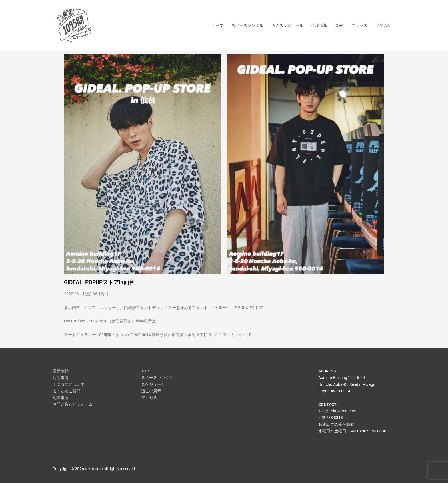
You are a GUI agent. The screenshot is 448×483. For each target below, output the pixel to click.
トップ (217, 25)
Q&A (339, 25)
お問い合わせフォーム (73, 404)
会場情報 (319, 25)
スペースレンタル (247, 25)
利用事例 (61, 378)
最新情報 (61, 371)
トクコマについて (69, 384)
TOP (145, 371)
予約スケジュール (287, 25)
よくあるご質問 (67, 391)
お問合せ (383, 25)
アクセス (359, 25)
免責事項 (61, 398)
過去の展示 (151, 391)
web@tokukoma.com (337, 411)
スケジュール (153, 384)
